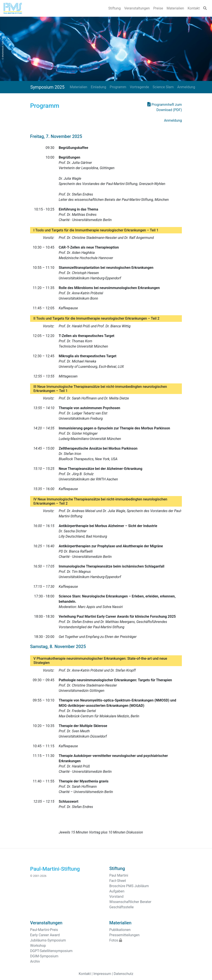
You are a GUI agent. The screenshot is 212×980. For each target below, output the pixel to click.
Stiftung (115, 8)
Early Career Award (45, 935)
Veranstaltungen (137, 8)
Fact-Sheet (118, 881)
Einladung (99, 87)
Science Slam (163, 87)
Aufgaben (117, 891)
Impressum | (103, 974)
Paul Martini (119, 875)
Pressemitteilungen (124, 935)
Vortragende (139, 87)
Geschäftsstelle (122, 907)
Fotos (116, 940)
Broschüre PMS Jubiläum (129, 886)
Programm (118, 87)
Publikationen (120, 930)
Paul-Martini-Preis (44, 930)
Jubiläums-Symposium (48, 940)
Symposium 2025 (47, 87)
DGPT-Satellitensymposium (51, 951)
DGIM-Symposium (44, 956)
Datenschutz (123, 974)
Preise (158, 8)
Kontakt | (86, 974)
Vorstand (116, 897)
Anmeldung (186, 87)
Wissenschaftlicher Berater (130, 902)
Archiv (35, 961)
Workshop (38, 946)
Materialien (175, 8)
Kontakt (194, 8)
